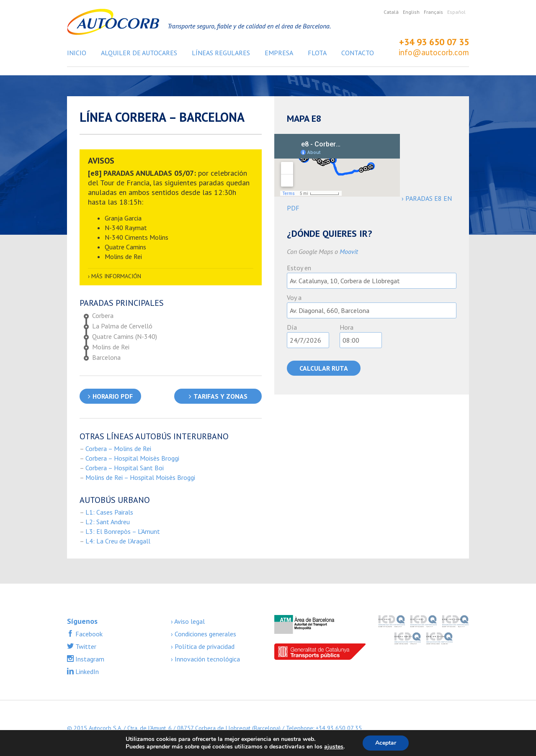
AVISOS (101, 161)
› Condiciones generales (204, 634)
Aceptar (386, 743)
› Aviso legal (188, 621)
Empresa (279, 53)
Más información (116, 276)
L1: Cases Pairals (109, 512)
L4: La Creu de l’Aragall (118, 541)
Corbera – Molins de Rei (118, 448)
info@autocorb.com (434, 52)
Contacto (358, 53)
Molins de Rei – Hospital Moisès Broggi (140, 477)
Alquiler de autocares (139, 53)
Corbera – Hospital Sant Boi (125, 468)
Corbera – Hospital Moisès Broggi (132, 458)
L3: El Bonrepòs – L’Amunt (123, 531)
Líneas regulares (221, 53)
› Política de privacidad (203, 646)
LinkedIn (86, 671)
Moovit (349, 251)
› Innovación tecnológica (205, 659)
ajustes (334, 747)
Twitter (85, 646)
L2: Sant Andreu (108, 522)
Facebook (88, 634)
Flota (317, 53)
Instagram (89, 659)
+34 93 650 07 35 (434, 42)
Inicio (77, 53)
